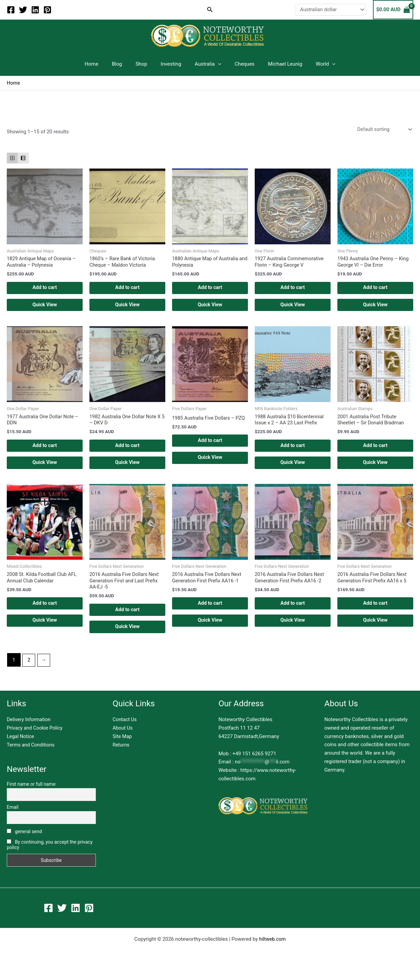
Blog (125, 64)
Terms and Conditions (31, 756)
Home (103, 64)
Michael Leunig (277, 64)
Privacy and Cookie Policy (36, 739)
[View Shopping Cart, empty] (393, 10)
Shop (146, 64)
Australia (206, 64)
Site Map (123, 748)
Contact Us (125, 731)
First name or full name (31, 795)
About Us (123, 739)
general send (24, 843)
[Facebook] (11, 10)
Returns (121, 756)
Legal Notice (21, 748)
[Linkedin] (35, 10)
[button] (210, 10)
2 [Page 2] (29, 671)
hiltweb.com (272, 950)
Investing (173, 64)
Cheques (239, 64)
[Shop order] (383, 130)
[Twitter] (23, 10)
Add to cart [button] (45, 290)
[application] (216, 64)
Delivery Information (29, 731)
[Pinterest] (47, 10)
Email (13, 818)
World (314, 64)
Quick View (45, 308)
